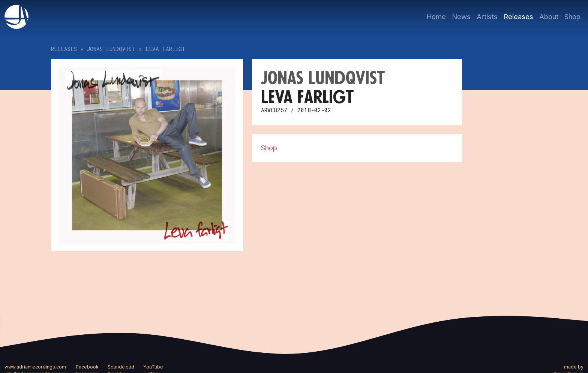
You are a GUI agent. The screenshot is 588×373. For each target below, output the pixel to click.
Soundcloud (121, 367)
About (549, 16)
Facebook (87, 367)
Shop (572, 16)
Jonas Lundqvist (111, 49)
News (461, 16)
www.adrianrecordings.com (35, 367)
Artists (487, 16)
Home (436, 16)
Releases (518, 16)
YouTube (153, 367)
